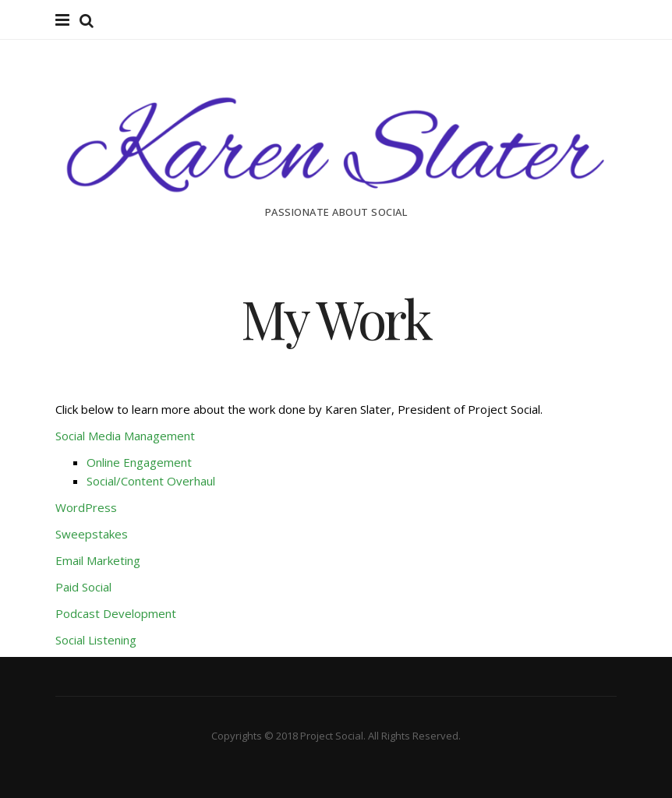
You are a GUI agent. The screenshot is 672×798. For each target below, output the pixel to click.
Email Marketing (98, 560)
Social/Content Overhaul (151, 481)
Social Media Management (127, 436)
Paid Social (83, 587)
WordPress (86, 507)
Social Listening (96, 640)
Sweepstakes (92, 534)
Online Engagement (139, 462)
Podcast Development (116, 613)
